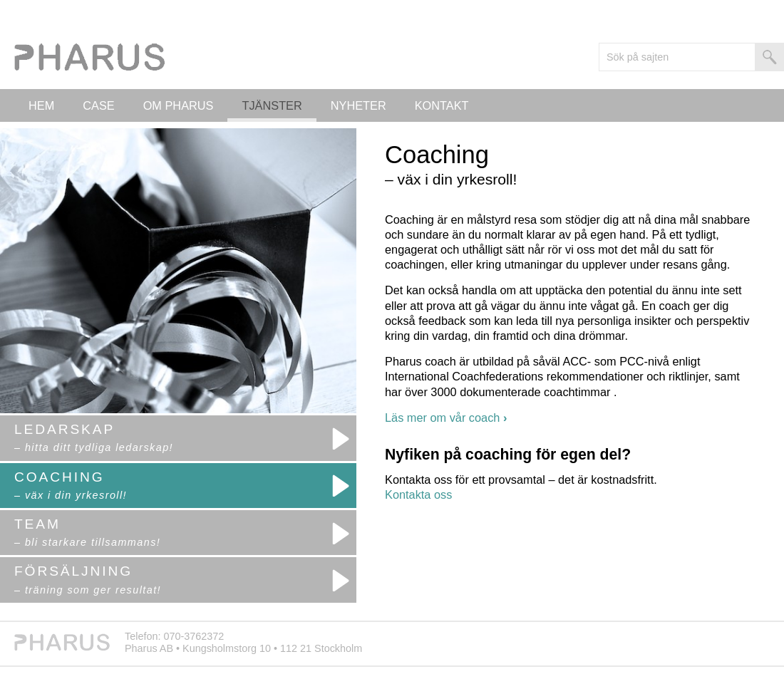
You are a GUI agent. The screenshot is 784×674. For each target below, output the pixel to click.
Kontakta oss (418, 494)
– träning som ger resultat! (88, 590)
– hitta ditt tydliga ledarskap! (94, 447)
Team (37, 524)
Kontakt (442, 105)
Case (98, 105)
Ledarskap (65, 429)
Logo (93, 61)
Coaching (59, 477)
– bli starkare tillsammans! (87, 542)
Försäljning (73, 571)
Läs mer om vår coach (446, 418)
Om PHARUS (179, 105)
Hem (41, 105)
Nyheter (359, 105)
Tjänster (272, 105)
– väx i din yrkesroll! (71, 495)
